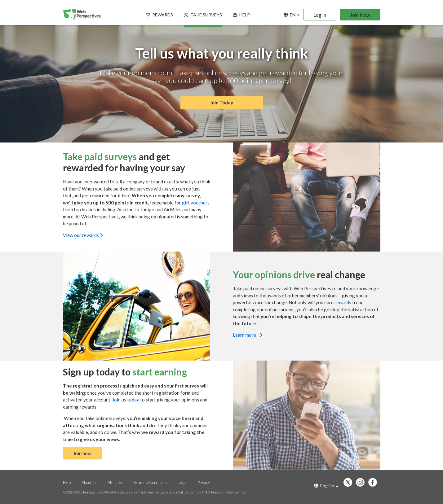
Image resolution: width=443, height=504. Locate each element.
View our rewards (83, 235)
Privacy (204, 482)
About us (89, 482)
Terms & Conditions (151, 482)
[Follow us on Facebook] (374, 483)
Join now (82, 453)
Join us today (126, 399)
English (326, 486)
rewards (343, 302)
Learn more (247, 335)
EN (292, 15)
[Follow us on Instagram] (362, 483)
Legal (182, 482)
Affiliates (115, 482)
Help (67, 482)
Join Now (360, 15)
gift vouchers (196, 203)
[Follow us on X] (349, 483)
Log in (320, 15)
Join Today (222, 103)
